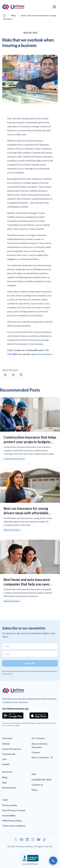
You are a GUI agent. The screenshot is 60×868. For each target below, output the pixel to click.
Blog (13, 15)
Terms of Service (9, 725)
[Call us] (53, 861)
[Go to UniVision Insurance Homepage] (14, 7)
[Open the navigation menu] (54, 7)
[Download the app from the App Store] (39, 716)
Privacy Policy (47, 723)
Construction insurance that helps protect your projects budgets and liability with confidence (30, 442)
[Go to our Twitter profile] (16, 840)
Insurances (7, 738)
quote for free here (42, 354)
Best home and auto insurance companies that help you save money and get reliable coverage (29, 584)
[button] (5, 375)
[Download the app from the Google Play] (13, 716)
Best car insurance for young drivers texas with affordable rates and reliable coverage (26, 513)
